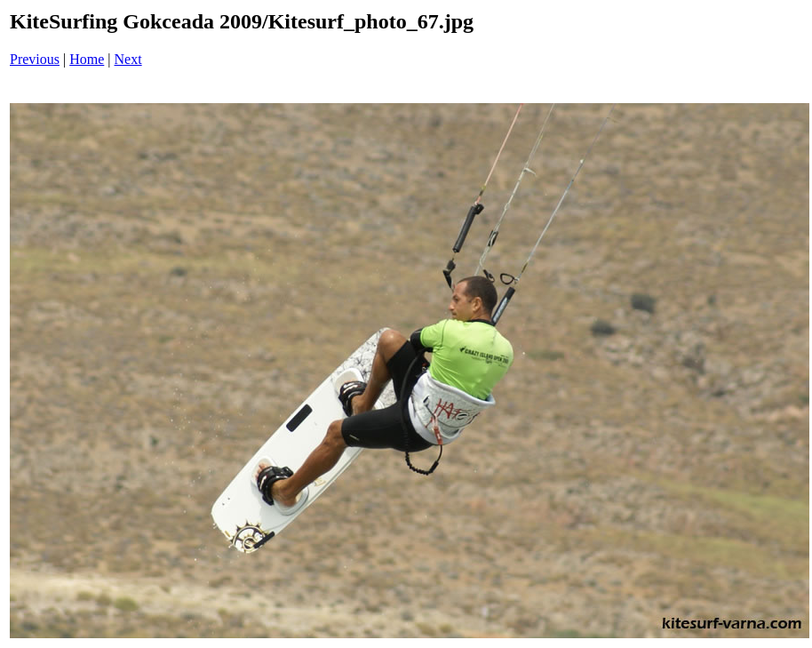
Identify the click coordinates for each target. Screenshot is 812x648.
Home (87, 59)
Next (128, 59)
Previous (35, 59)
